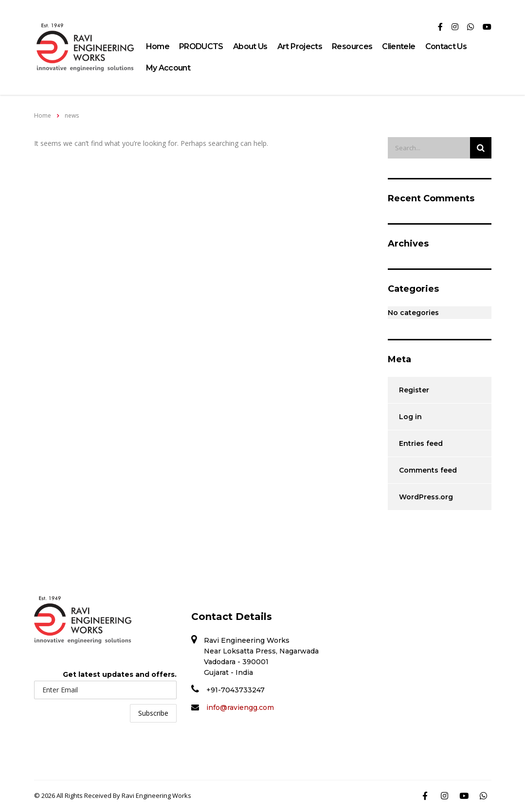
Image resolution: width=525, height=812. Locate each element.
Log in (410, 417)
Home (158, 46)
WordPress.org (426, 497)
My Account (168, 68)
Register (414, 390)
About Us (250, 46)
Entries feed (421, 443)
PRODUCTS (201, 46)
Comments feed (428, 470)
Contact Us (446, 46)
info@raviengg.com (240, 707)
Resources (352, 46)
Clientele (398, 46)
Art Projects (300, 46)
